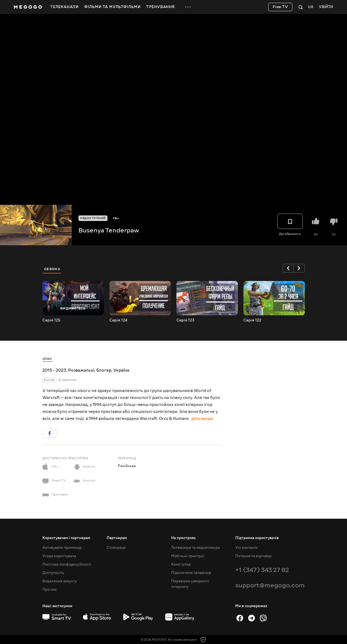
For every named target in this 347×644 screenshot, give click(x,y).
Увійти (326, 7)
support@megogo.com (270, 585)
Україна (121, 370)
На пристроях (183, 538)
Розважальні (81, 370)
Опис (47, 359)
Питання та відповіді (254, 556)
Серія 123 (185, 320)
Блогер (104, 370)
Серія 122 (252, 320)
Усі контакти (247, 548)
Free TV (280, 7)
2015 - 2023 (54, 370)
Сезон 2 (52, 269)
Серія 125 (51, 320)
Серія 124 (118, 320)
